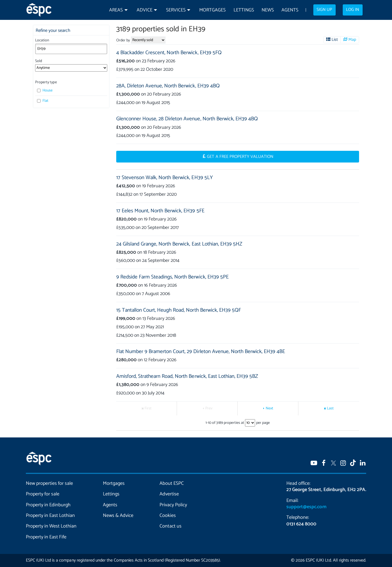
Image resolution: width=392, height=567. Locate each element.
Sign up (324, 10)
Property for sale (43, 494)
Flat (43, 101)
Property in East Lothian (50, 516)
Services (176, 10)
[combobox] (71, 49)
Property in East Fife (46, 537)
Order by (123, 40)
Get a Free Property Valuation (240, 157)
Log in (353, 10)
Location (42, 40)
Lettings (244, 10)
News (268, 10)
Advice (145, 10)
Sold (39, 61)
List (335, 40)
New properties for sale (50, 483)
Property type (46, 82)
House (45, 91)
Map (352, 40)
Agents (290, 10)
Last (330, 408)
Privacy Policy (173, 505)
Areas (116, 10)
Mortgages (212, 10)
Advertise (169, 494)
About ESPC (172, 483)
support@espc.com (306, 507)
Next (269, 408)
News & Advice (118, 516)
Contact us (171, 526)
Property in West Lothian (51, 526)
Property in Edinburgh (48, 505)
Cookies (168, 516)
